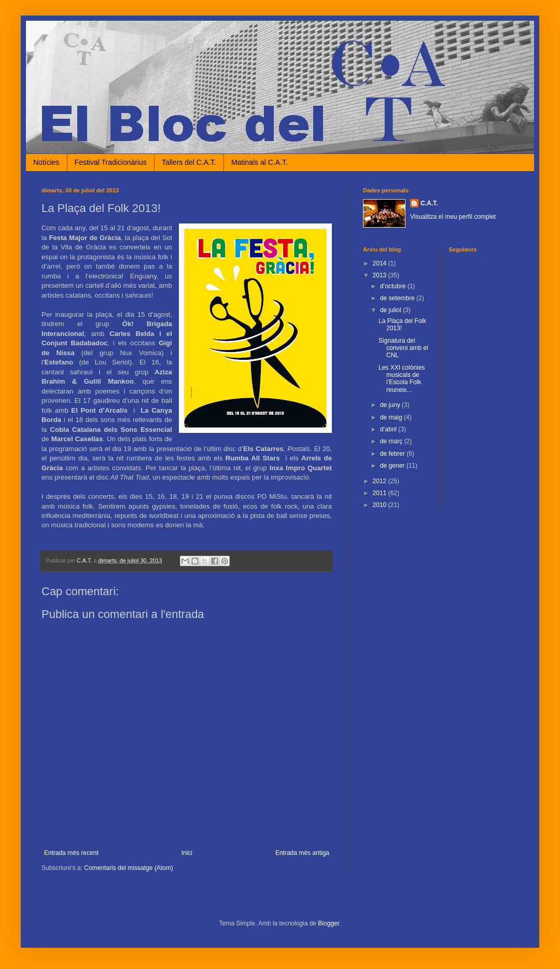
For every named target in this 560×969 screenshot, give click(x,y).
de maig (392, 417)
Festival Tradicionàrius (111, 162)
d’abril (389, 429)
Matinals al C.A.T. (260, 162)
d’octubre (394, 286)
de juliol (391, 310)
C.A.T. (429, 203)
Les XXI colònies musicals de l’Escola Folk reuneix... (402, 379)
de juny (391, 405)
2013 (381, 275)
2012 (381, 481)
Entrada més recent (71, 853)
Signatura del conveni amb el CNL (403, 348)
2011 (381, 493)
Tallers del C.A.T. (189, 162)
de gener (393, 466)
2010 (381, 505)
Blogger (328, 923)
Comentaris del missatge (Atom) (128, 868)
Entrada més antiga (302, 853)
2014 (381, 263)
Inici (187, 853)
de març (392, 441)
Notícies (46, 162)
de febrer (393, 454)
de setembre (398, 298)
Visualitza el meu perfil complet (453, 217)
